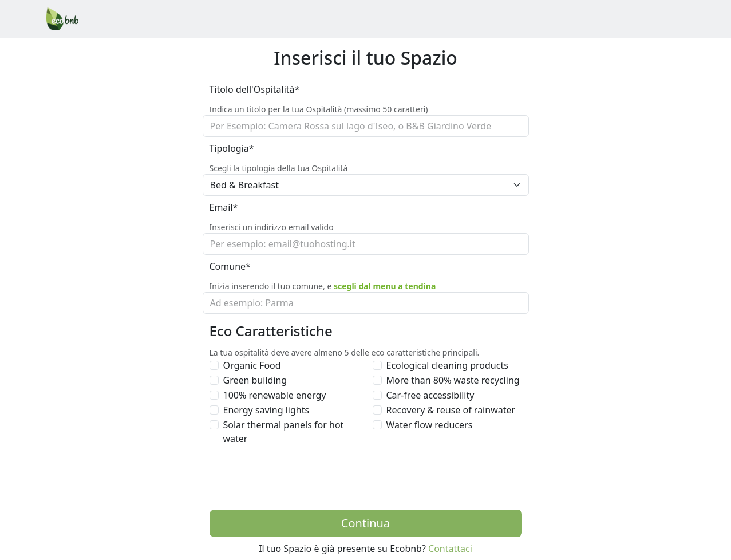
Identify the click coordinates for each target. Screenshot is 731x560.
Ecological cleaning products (447, 365)
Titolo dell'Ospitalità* (255, 89)
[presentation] (297, 478)
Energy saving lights (266, 410)
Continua (365, 523)
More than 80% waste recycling (453, 380)
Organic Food (252, 365)
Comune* (230, 266)
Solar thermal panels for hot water (284, 432)
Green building (255, 380)
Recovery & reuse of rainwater (451, 410)
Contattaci (450, 549)
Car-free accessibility (430, 395)
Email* (224, 207)
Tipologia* (232, 148)
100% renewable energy (275, 395)
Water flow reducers (430, 425)
